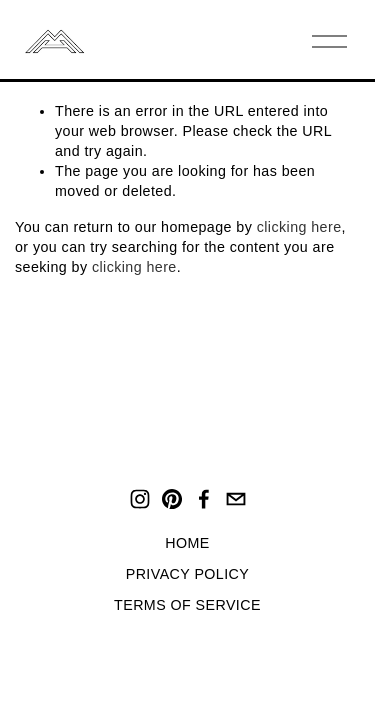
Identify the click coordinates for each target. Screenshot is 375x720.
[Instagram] (140, 499)
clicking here (299, 227)
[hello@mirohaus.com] (236, 499)
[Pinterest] (172, 499)
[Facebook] (204, 499)
